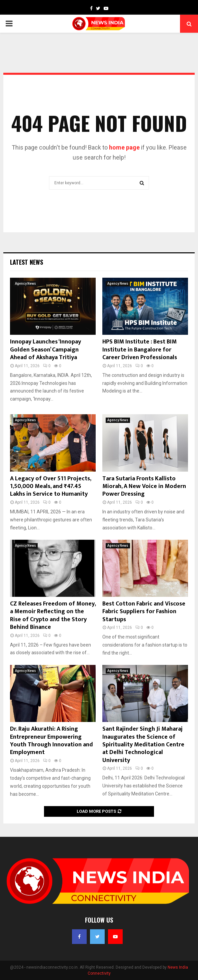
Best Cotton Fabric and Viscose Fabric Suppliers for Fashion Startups (144, 612)
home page (124, 147)
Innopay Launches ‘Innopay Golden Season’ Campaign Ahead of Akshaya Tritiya (45, 350)
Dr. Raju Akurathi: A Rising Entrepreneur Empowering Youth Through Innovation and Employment (51, 741)
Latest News (26, 262)
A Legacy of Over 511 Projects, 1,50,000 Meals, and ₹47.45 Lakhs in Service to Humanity (50, 486)
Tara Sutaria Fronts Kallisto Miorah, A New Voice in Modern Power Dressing (144, 486)
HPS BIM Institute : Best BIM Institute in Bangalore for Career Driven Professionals (140, 350)
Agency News (25, 284)
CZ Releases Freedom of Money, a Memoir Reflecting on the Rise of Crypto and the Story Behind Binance (53, 616)
